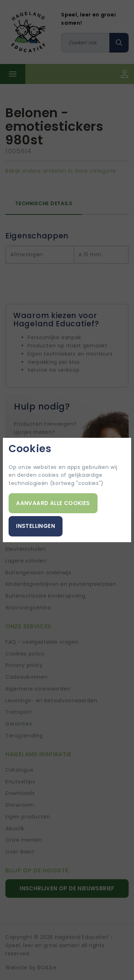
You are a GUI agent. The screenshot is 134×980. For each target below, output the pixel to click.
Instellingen (36, 526)
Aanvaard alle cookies (53, 503)
